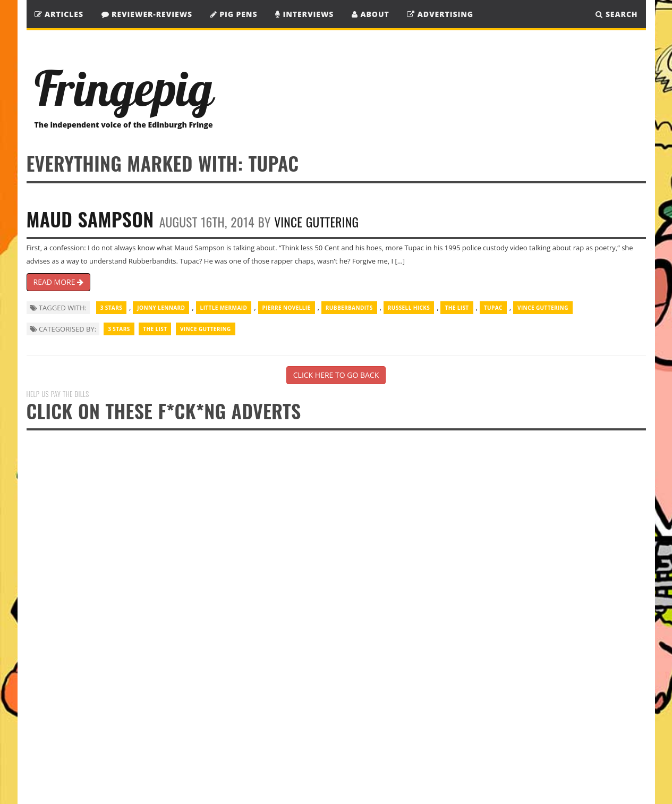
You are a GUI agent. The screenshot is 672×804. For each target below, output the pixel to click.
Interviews (304, 14)
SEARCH (616, 14)
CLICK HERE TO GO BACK (336, 375)
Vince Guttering (316, 222)
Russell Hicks (409, 308)
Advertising (440, 14)
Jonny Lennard (161, 308)
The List (457, 308)
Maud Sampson (90, 219)
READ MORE (59, 282)
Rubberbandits (349, 308)
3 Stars (111, 308)
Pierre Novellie (287, 308)
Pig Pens (234, 14)
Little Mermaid (224, 308)
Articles (59, 14)
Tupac (493, 308)
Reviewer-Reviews (147, 14)
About (371, 14)
